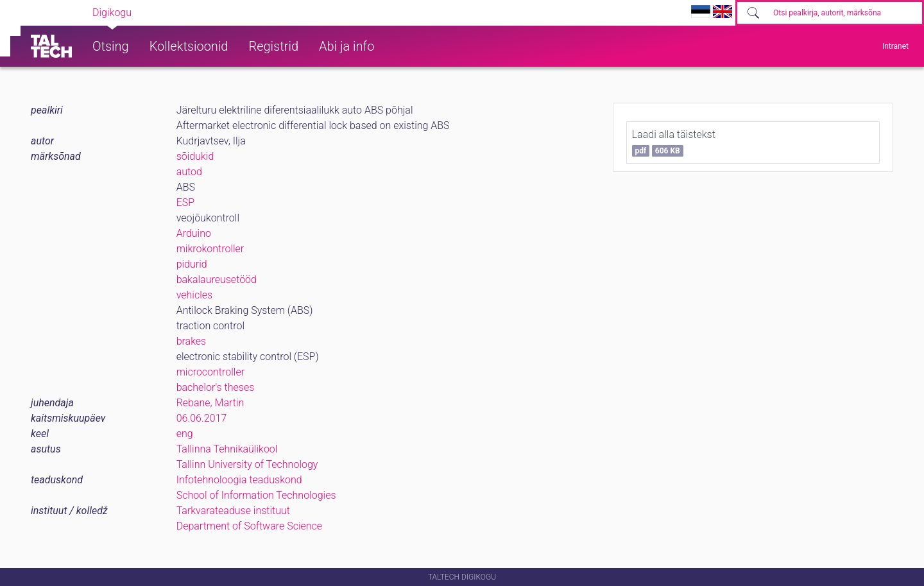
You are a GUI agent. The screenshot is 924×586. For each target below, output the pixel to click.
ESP (185, 203)
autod (189, 172)
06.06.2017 (202, 418)
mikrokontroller (210, 249)
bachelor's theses (216, 387)
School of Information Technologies (256, 495)
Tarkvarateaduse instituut (233, 511)
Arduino (194, 233)
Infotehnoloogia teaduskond (239, 480)
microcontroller (210, 372)
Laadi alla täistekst (674, 142)
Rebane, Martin (210, 403)
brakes (192, 341)
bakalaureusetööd (217, 280)
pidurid (192, 264)
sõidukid (195, 156)
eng (185, 434)
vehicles (194, 295)
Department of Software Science (249, 526)
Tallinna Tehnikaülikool (227, 449)
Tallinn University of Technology (247, 464)
